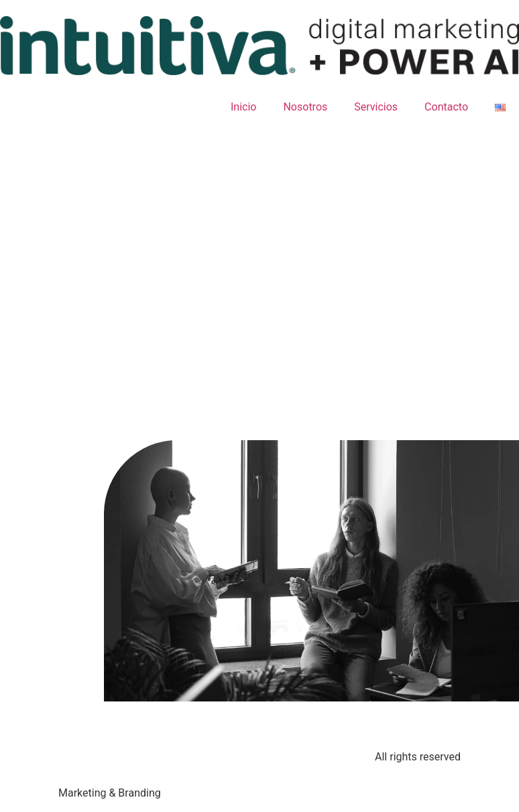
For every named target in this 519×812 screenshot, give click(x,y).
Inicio (243, 107)
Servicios (376, 107)
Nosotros (305, 107)
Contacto (446, 107)
